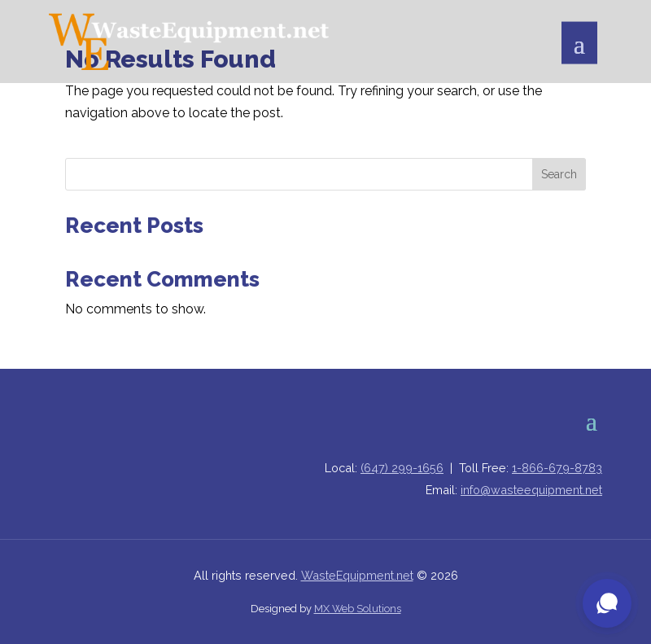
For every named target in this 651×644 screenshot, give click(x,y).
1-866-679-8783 (557, 468)
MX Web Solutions (358, 609)
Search (559, 174)
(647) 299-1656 (402, 468)
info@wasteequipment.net (531, 490)
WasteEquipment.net (357, 575)
